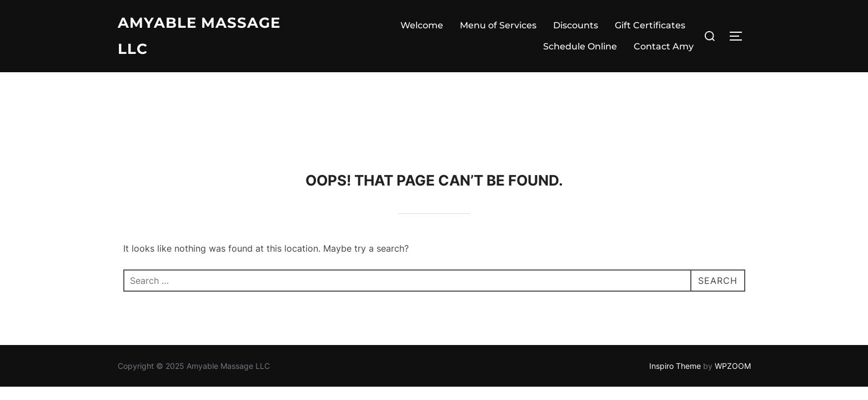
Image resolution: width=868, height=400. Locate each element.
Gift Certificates (650, 25)
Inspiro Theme (675, 294)
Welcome (422, 25)
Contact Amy (664, 46)
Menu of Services (498, 25)
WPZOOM (733, 294)
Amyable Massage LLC (199, 36)
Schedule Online (580, 46)
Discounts (576, 25)
